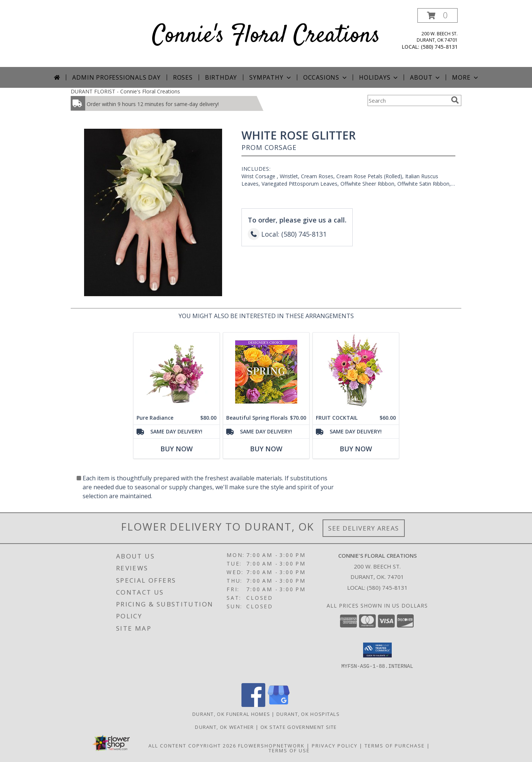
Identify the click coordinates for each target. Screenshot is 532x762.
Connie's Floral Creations (266, 36)
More (466, 77)
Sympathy (271, 77)
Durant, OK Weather (224, 727)
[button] (438, 15)
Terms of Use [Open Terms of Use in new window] (289, 750)
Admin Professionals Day (116, 77)
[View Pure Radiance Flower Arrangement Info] (177, 372)
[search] (455, 100)
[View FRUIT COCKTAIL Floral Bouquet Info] (356, 372)
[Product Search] (408, 100)
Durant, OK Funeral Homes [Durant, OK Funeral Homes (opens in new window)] (231, 714)
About (426, 77)
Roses (183, 77)
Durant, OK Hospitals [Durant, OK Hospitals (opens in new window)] (308, 714)
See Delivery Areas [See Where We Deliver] (364, 528)
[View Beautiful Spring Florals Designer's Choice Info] (266, 372)
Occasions (326, 77)
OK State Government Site (299, 727)
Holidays (379, 77)
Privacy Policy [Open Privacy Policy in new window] (335, 746)
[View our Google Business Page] (279, 705)
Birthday (221, 77)
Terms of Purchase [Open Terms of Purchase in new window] (395, 746)
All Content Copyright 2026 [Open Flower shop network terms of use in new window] (192, 746)
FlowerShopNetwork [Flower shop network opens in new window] (271, 746)
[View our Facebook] (253, 705)
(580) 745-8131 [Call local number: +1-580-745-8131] (439, 47)
